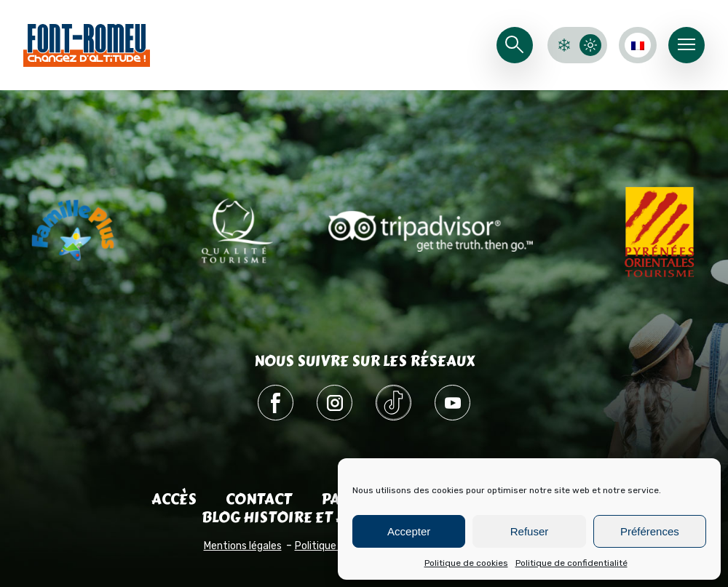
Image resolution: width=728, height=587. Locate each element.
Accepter (409, 531)
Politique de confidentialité (571, 563)
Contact (259, 499)
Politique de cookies (466, 563)
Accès (174, 499)
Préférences (650, 531)
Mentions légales (243, 546)
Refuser (530, 531)
